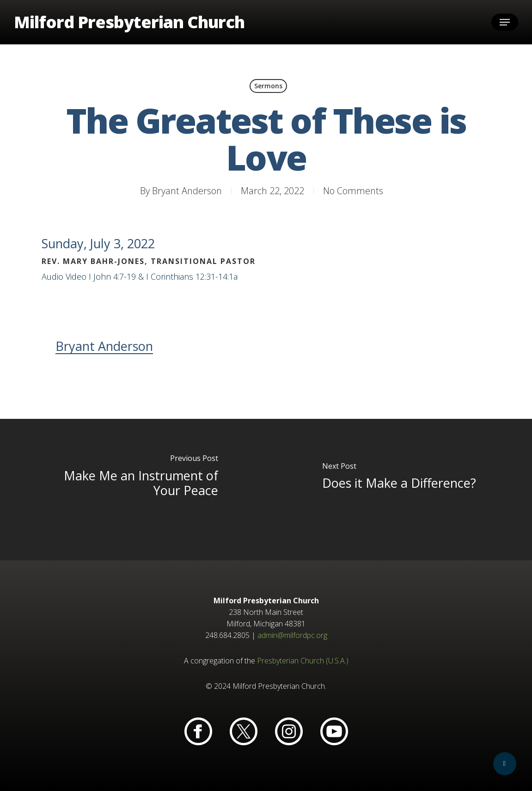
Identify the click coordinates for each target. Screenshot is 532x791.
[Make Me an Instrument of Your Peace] (133, 489)
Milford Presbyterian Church (129, 22)
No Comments (353, 191)
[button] (505, 22)
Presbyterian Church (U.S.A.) (303, 661)
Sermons (268, 86)
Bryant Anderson (187, 191)
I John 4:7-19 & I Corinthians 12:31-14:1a (163, 276)
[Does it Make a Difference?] (399, 489)
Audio (52, 276)
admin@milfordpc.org (292, 635)
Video (76, 276)
